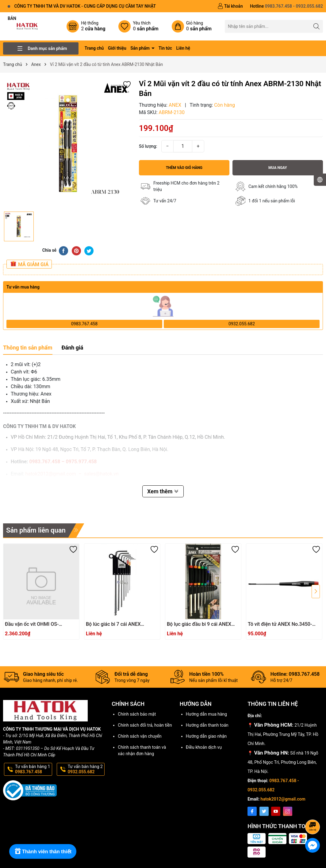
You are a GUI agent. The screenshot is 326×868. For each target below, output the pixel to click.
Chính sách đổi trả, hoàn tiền (145, 725)
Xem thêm (163, 491)
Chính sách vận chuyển (140, 736)
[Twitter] (264, 811)
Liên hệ (183, 48)
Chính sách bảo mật (137, 714)
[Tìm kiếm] (317, 26)
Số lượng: (148, 146)
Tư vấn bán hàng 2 (86, 769)
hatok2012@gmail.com (283, 799)
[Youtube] (276, 811)
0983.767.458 (84, 324)
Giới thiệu (117, 48)
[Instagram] (288, 811)
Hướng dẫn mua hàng (206, 714)
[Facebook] (252, 811)
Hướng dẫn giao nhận (206, 736)
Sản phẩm (140, 48)
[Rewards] (43, 851)
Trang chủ (94, 48)
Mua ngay (278, 168)
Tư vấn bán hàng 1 (33, 769)
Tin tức (165, 48)
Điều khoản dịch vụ (204, 747)
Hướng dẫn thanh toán (207, 725)
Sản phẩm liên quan (36, 530)
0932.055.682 (242, 324)
